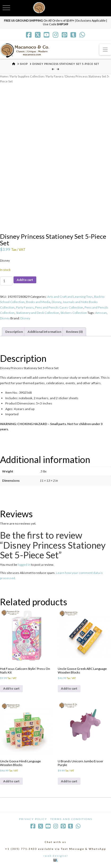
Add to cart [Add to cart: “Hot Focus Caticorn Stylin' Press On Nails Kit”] (11, 688)
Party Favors (55, 76)
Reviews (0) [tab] (74, 332)
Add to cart (25, 280)
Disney (56, 302)
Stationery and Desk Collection (37, 313)
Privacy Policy (33, 819)
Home (4, 76)
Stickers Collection (74, 313)
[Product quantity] (6, 281)
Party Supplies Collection (27, 76)
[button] (105, 49)
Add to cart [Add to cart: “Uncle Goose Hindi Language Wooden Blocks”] (11, 781)
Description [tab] (14, 332)
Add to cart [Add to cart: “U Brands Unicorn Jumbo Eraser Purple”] (69, 781)
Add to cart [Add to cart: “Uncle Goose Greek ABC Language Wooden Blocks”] (69, 688)
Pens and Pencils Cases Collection (59, 307)
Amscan (101, 313)
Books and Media (38, 302)
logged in (24, 565)
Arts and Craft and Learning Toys (70, 297)
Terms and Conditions (71, 819)
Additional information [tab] (44, 332)
